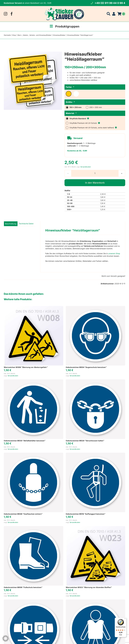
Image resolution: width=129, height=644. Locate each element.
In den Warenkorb (95, 183)
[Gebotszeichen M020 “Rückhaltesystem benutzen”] (34, 601)
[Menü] (125, 619)
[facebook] (12, 14)
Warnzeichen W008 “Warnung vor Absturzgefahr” (26, 367)
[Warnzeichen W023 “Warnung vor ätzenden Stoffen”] (95, 527)
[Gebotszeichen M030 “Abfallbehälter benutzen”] (34, 381)
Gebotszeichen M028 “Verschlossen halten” (85, 441)
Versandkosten (86, 167)
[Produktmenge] (95, 173)
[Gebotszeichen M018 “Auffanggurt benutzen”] (95, 454)
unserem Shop (114, 253)
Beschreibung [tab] (11, 224)
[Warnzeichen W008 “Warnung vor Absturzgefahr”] (34, 307)
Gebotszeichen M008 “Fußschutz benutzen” (23, 587)
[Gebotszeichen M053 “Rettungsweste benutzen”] (95, 601)
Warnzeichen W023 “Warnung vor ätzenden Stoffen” (89, 587)
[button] (6, 638)
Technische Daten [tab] (26, 224)
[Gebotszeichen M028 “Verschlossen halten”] (95, 381)
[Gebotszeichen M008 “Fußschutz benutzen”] (34, 527)
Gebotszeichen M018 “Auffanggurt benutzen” (86, 514)
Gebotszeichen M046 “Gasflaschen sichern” (23, 514)
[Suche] (108, 14)
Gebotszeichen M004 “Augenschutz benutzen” (86, 367)
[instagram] (6, 14)
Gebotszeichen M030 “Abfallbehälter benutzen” (25, 441)
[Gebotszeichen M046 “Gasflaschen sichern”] (34, 454)
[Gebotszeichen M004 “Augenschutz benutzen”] (95, 307)
